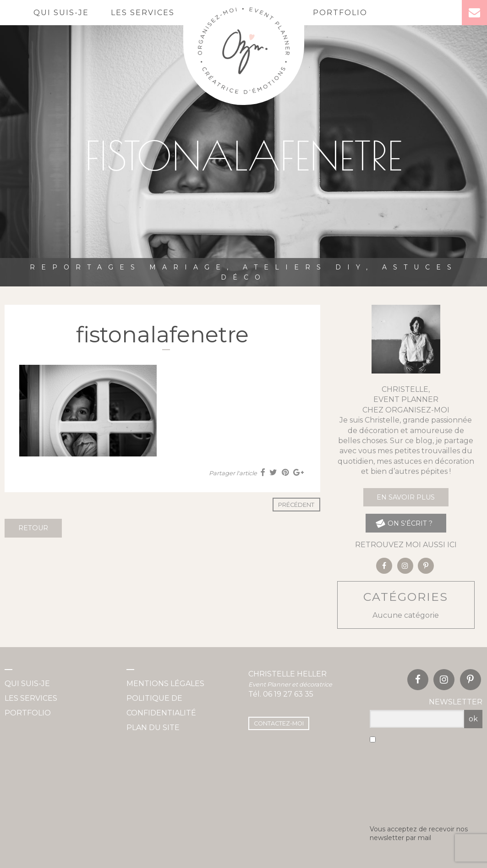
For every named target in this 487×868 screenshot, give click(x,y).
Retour (33, 528)
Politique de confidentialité (161, 706)
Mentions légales (165, 684)
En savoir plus (406, 497)
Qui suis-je (61, 13)
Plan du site (153, 728)
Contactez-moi (279, 723)
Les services (143, 13)
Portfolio (340, 13)
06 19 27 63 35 (288, 694)
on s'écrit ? (404, 523)
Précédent (296, 505)
